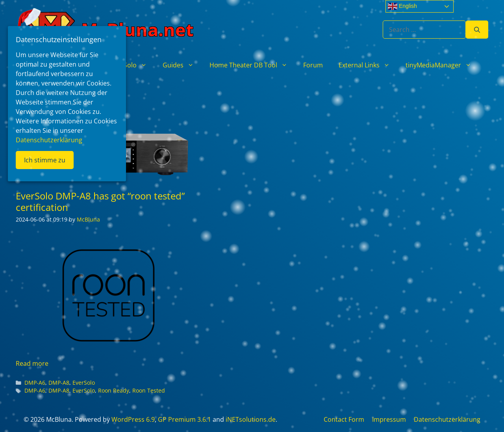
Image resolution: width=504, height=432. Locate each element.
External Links (368, 65)
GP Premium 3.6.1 (184, 419)
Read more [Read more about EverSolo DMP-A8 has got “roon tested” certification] (32, 363)
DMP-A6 (35, 383)
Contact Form (344, 419)
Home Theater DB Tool (252, 65)
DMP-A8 (59, 383)
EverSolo (133, 65)
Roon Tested (149, 390)
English (402, 6)
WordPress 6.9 (133, 419)
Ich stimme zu (45, 160)
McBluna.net (137, 29)
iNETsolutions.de (251, 419)
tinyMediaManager (442, 65)
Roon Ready (114, 390)
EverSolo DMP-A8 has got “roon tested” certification (100, 201)
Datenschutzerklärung (447, 419)
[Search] (477, 30)
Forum (313, 65)
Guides (182, 65)
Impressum (389, 419)
